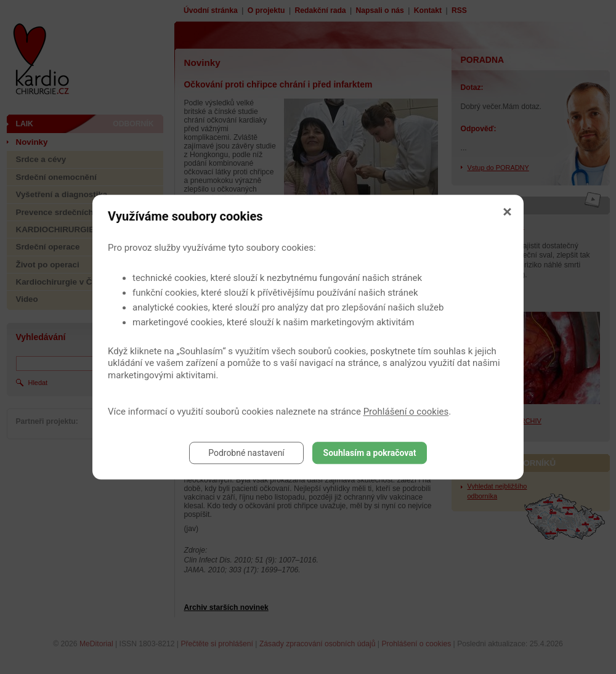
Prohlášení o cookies (406, 412)
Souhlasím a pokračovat (370, 453)
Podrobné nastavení (246, 453)
